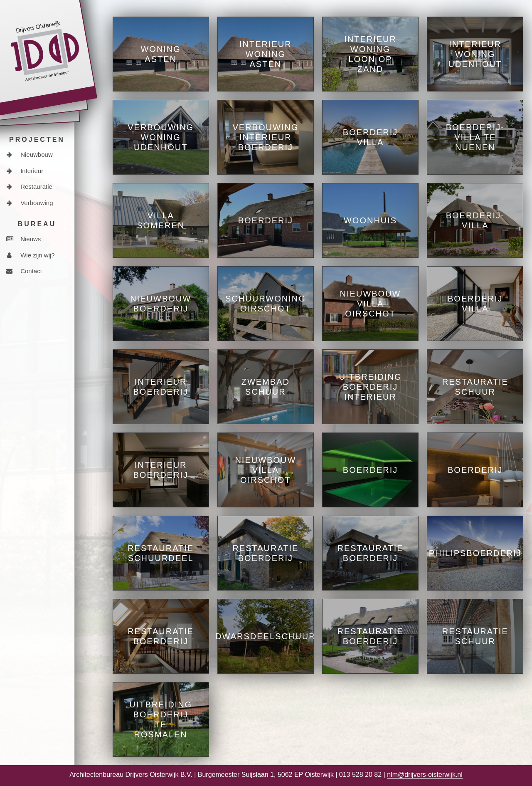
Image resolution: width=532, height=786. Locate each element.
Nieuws (23, 239)
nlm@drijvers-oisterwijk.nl (425, 775)
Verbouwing (30, 203)
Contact (24, 271)
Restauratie (29, 187)
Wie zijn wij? (31, 255)
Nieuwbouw (30, 154)
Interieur (25, 171)
